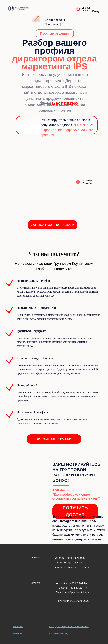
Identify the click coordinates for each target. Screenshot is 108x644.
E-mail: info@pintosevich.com (73, 592)
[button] (54, 439)
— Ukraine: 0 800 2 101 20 (71, 583)
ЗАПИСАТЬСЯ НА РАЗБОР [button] (52, 225)
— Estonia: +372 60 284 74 (72, 588)
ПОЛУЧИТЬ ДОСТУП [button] (75, 511)
